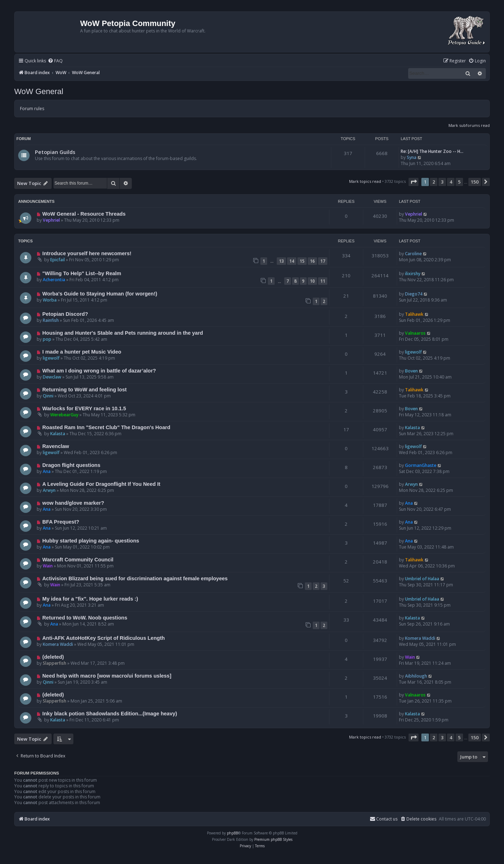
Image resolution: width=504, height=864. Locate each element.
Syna (412, 157)
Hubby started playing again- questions (91, 541)
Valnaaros (415, 333)
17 (323, 261)
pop (47, 339)
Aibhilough (416, 676)
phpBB (232, 833)
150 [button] (475, 182)
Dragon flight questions (71, 465)
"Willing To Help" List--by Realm (82, 273)
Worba (50, 300)
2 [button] (434, 182)
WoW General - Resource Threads (84, 214)
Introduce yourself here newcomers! (87, 253)
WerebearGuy (64, 415)
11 (323, 281)
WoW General (39, 91)
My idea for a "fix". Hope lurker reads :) (90, 599)
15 (302, 261)
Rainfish (51, 320)
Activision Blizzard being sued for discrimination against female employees (135, 578)
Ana (47, 471)
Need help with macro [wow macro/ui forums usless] (107, 676)
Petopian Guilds (55, 152)
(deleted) (53, 657)
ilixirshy (413, 274)
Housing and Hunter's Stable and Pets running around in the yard (123, 333)
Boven (411, 371)
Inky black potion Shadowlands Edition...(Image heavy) (110, 714)
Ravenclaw (56, 446)
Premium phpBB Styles (273, 839)
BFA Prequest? (61, 522)
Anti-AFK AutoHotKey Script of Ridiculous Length (104, 638)
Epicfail (58, 260)
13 (281, 261)
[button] (414, 182)
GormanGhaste (421, 465)
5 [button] (459, 182)
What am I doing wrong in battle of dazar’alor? (99, 371)
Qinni (48, 396)
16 (312, 261)
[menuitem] (55, 61)
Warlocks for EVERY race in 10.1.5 (84, 408)
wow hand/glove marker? (73, 503)
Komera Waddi (58, 644)
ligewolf (51, 358)
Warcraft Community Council (78, 560)
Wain (48, 566)
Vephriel (51, 220)
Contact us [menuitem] (384, 819)
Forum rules (32, 109)
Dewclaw (52, 377)
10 (312, 281)
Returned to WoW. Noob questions (85, 618)
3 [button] (442, 182)
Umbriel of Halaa (422, 579)
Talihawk (414, 314)
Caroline (413, 254)
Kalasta (58, 434)
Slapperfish (54, 663)
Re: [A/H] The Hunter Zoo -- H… (432, 151)
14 (292, 261)
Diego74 (414, 294)
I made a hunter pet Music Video (82, 352)
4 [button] (451, 182)
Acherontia (54, 280)
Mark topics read (365, 181)
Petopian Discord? (65, 314)
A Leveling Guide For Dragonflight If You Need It (101, 484)
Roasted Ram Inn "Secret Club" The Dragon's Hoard (106, 427)
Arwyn (49, 490)
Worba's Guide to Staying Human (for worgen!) (100, 294)
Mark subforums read (469, 125)
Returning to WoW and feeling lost (85, 390)
